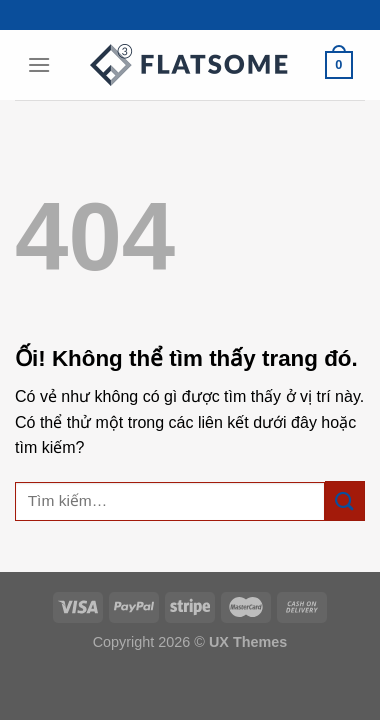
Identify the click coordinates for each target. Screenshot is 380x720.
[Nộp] (345, 500)
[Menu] (39, 64)
